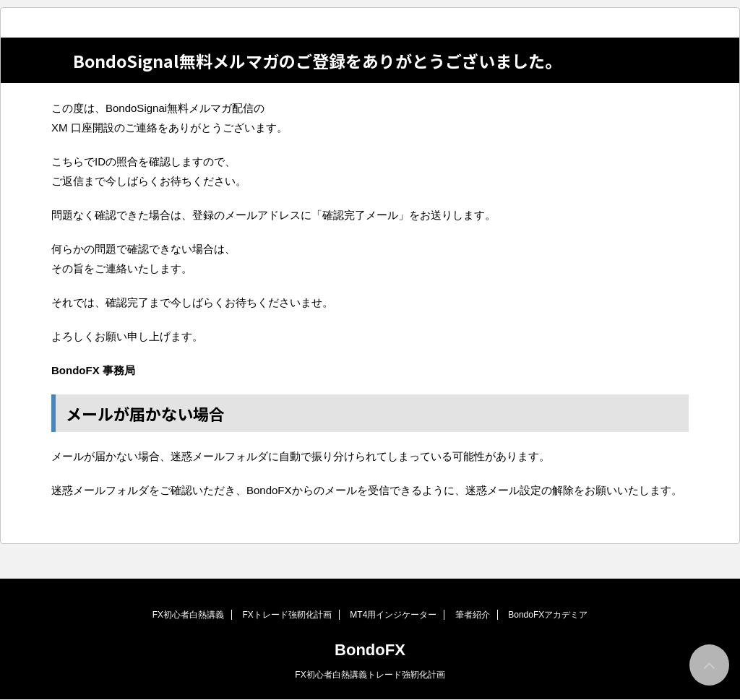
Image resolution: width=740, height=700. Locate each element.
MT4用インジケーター (393, 615)
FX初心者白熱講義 (188, 615)
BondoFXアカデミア (548, 615)
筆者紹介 (473, 615)
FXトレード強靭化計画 (287, 615)
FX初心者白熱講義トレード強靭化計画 (370, 675)
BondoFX (370, 650)
